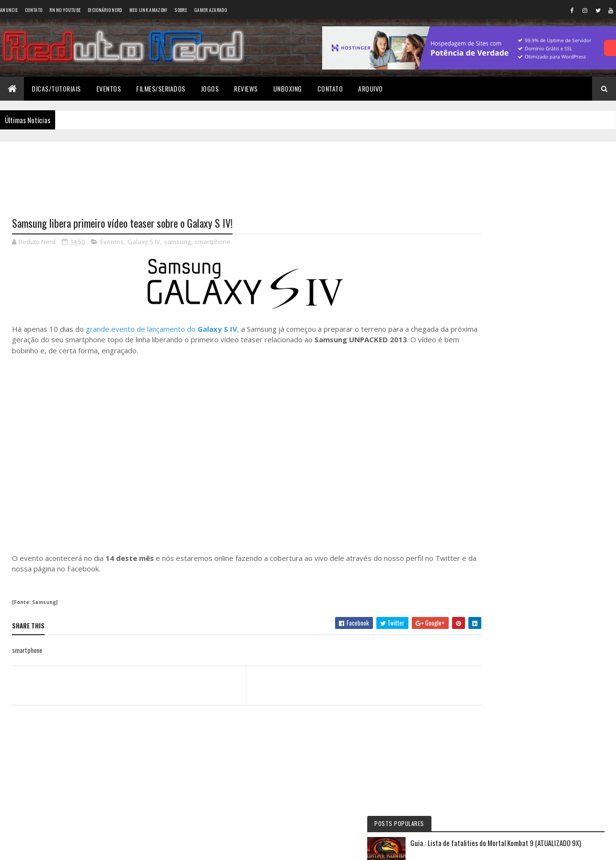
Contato (34, 10)
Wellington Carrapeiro (518, 451)
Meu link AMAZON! (149, 10)
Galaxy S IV (144, 243)
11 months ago (566, 394)
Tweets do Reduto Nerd (536, 586)
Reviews (246, 88)
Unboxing (288, 88)
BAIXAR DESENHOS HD (517, 492)
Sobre (181, 10)
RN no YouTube (65, 10)
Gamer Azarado (210, 10)
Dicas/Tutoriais (56, 88)
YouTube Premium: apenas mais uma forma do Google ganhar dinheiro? (554, 315)
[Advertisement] (230, 173)
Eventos (109, 88)
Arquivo (371, 88)
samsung (177, 243)
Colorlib (48, 847)
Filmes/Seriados (161, 88)
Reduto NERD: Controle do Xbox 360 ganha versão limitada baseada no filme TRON (528, 390)
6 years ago (536, 434)
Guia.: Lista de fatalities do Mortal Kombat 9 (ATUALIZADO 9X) (552, 193)
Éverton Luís (503, 411)
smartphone (213, 243)
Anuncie (9, 10)
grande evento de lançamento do (162, 329)
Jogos (210, 88)
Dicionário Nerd (105, 10)
